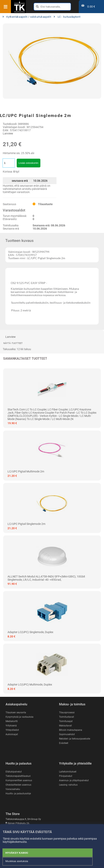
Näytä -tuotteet (13, 343)
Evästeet (64, 743)
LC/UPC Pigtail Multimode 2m (26, 471)
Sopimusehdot (67, 734)
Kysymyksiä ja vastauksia (19, 717)
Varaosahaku (13, 789)
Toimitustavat (67, 717)
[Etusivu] (19, 12)
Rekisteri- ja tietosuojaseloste (75, 739)
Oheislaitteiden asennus (18, 785)
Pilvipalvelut (66, 776)
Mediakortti (12, 721)
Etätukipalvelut (14, 772)
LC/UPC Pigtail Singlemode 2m (26, 524)
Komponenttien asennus (19, 780)
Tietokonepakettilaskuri (18, 776)
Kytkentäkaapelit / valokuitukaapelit (27, 17)
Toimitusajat (66, 721)
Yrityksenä (11, 726)
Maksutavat (65, 726)
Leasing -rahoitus (68, 785)
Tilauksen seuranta (16, 713)
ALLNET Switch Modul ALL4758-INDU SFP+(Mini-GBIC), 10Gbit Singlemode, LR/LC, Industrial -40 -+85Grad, (46, 578)
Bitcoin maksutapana (71, 730)
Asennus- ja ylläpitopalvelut (74, 780)
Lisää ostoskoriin (29, 163)
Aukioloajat (12, 734)
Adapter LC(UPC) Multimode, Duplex (30, 685)
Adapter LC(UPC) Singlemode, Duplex (30, 632)
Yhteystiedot (12, 730)
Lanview (8, 133)
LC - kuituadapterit (67, 17)
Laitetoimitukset (68, 772)
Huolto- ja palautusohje (18, 794)
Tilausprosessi (67, 713)
